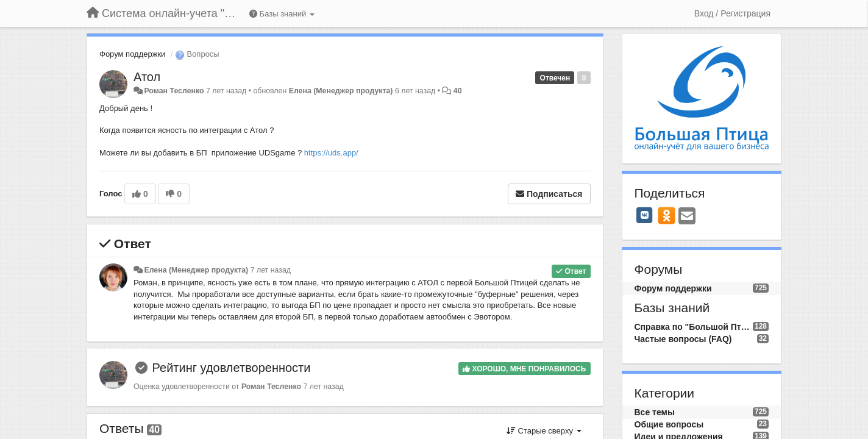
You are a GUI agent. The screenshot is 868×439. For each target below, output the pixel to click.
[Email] (687, 217)
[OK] (667, 215)
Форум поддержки (132, 54)
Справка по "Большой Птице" (694, 327)
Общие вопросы (669, 424)
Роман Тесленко (174, 91)
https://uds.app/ (331, 153)
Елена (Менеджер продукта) (341, 91)
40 (458, 91)
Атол (147, 77)
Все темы (655, 412)
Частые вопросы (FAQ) (683, 339)
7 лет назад (271, 270)
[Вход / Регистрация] (732, 13)
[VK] (645, 215)
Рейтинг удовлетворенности (232, 368)
